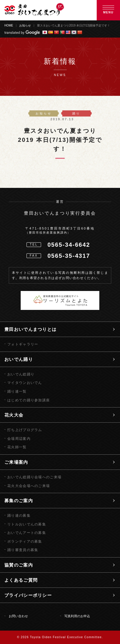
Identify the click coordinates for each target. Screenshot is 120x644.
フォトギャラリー (23, 344)
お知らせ (25, 26)
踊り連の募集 (19, 516)
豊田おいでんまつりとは (30, 329)
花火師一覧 (17, 447)
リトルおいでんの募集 (27, 524)
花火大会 (14, 415)
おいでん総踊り (21, 374)
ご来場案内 (16, 462)
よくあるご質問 (21, 580)
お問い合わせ (18, 616)
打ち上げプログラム (25, 430)
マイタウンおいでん (25, 383)
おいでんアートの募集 (27, 533)
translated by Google (22, 33)
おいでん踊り (19, 359)
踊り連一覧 (17, 391)
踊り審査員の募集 (23, 550)
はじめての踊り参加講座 (29, 400)
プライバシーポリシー (28, 595)
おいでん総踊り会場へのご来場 (34, 477)
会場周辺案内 (19, 439)
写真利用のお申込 (77, 616)
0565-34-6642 (69, 245)
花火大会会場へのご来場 (29, 486)
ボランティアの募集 (25, 541)
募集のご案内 (19, 501)
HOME (9, 26)
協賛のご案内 (19, 565)
